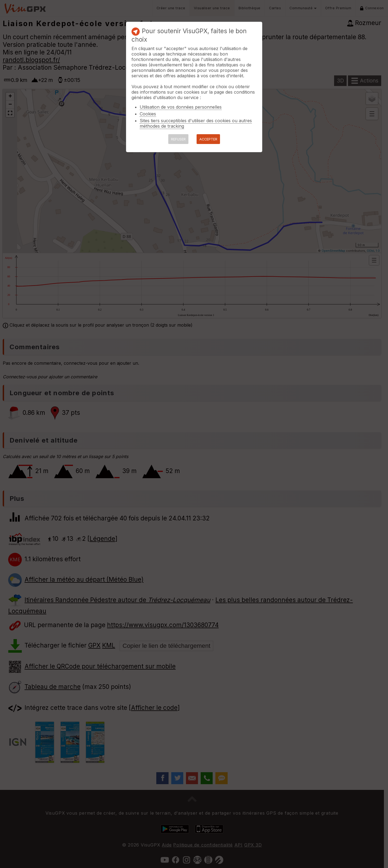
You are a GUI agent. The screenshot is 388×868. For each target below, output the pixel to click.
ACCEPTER (208, 139)
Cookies (148, 114)
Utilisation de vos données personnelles (181, 107)
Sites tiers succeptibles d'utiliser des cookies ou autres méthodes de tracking (196, 123)
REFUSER (178, 139)
